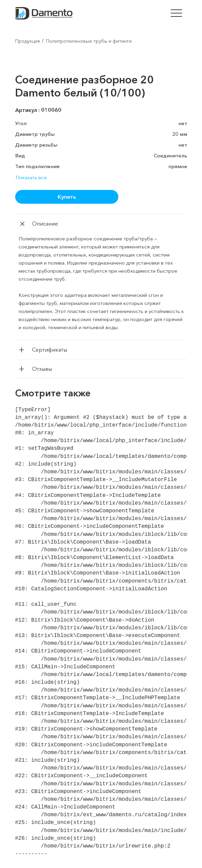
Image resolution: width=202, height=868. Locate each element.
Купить (67, 197)
